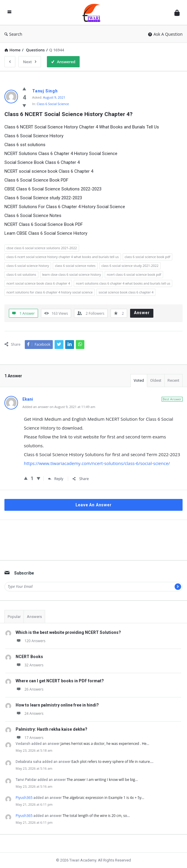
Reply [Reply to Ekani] (56, 479)
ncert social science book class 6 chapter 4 (38, 283)
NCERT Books (29, 657)
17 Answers (29, 738)
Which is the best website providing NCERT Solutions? (68, 632)
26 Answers (29, 689)
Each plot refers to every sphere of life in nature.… (112, 762)
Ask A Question (165, 34)
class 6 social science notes (75, 266)
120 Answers (31, 641)
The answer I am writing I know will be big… (102, 780)
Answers (34, 617)
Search (13, 34)
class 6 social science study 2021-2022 (130, 266)
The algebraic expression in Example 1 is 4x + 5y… (103, 798)
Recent (173, 380)
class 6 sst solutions (21, 274)
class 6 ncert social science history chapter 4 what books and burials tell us (63, 257)
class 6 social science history (28, 266)
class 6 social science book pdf (148, 257)
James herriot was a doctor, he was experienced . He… (105, 744)
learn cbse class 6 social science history (72, 274)
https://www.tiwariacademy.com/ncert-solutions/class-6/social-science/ (97, 463)
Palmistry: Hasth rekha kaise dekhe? (51, 729)
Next (30, 62)
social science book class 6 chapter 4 (126, 292)
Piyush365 (24, 798)
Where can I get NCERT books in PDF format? (60, 681)
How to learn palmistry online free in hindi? (57, 705)
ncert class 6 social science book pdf (134, 274)
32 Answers (29, 665)
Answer (142, 313)
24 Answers (29, 713)
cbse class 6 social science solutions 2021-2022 (42, 248)
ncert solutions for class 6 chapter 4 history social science (50, 292)
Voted (139, 380)
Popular (14, 617)
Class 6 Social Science (53, 104)
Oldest (156, 380)
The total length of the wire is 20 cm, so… (96, 816)
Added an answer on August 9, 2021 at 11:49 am (59, 407)
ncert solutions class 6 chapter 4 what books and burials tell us (123, 283)
